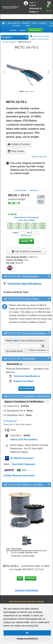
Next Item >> (34, 190)
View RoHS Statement (23, 464)
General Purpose (9, 42)
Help (13, 372)
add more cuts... (27, 235)
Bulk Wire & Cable (42, 36)
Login (32, 2)
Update (25, 241)
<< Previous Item (20, 190)
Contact (42, 23)
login (16, 341)
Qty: (33, 233)
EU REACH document (22, 458)
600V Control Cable (40, 39)
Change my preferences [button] (27, 639)
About (35, 23)
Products (13, 30)
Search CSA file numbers (24, 439)
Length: (19, 233)
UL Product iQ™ (11, 421)
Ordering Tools (35, 30)
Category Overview (19, 144)
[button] (4, 72)
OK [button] (27, 633)
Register (33, 5)
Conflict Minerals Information (19, 476)
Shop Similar (16, 151)
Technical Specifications (22, 284)
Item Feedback (26, 389)
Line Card (51, 24)
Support (23, 30)
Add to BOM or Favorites (26, 251)
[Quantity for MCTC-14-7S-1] (35, 233)
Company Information (27, 590)
